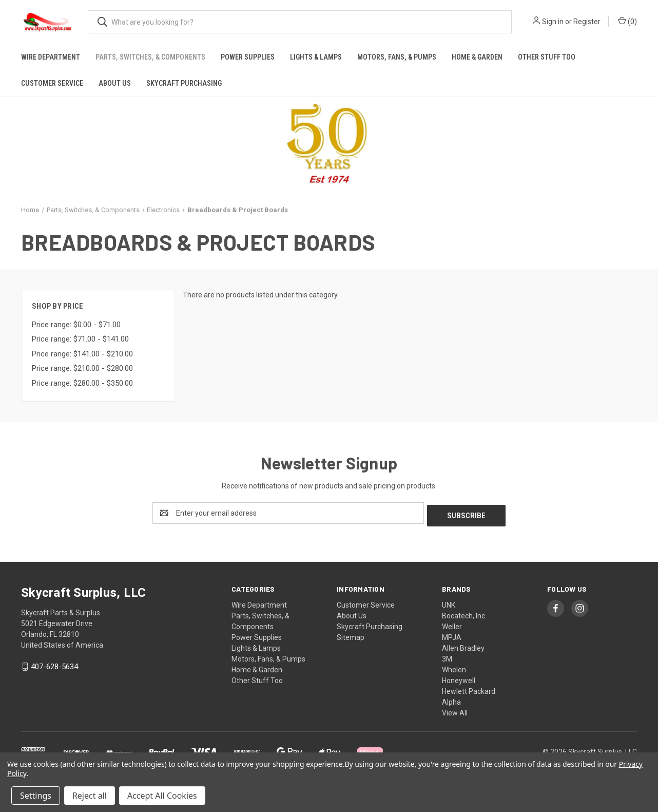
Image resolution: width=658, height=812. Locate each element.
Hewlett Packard (469, 689)
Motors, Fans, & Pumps (397, 57)
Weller (452, 624)
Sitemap (351, 635)
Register (587, 22)
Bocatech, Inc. (464, 613)
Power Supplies (248, 57)
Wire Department (51, 57)
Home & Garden (477, 57)
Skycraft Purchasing (184, 83)
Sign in (553, 22)
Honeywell (459, 678)
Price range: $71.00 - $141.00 (80, 339)
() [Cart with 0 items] (627, 21)
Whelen (454, 667)
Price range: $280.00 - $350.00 (82, 383)
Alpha (451, 700)
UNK (449, 602)
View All (455, 710)
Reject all (90, 796)
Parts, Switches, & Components (150, 57)
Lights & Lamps (316, 57)
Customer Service (52, 83)
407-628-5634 (54, 665)
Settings (36, 796)
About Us (115, 83)
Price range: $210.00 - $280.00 (82, 368)
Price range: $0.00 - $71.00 (76, 325)
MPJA (452, 635)
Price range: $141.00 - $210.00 (82, 354)
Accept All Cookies (162, 796)
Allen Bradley (463, 646)
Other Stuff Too (547, 57)
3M (447, 656)
